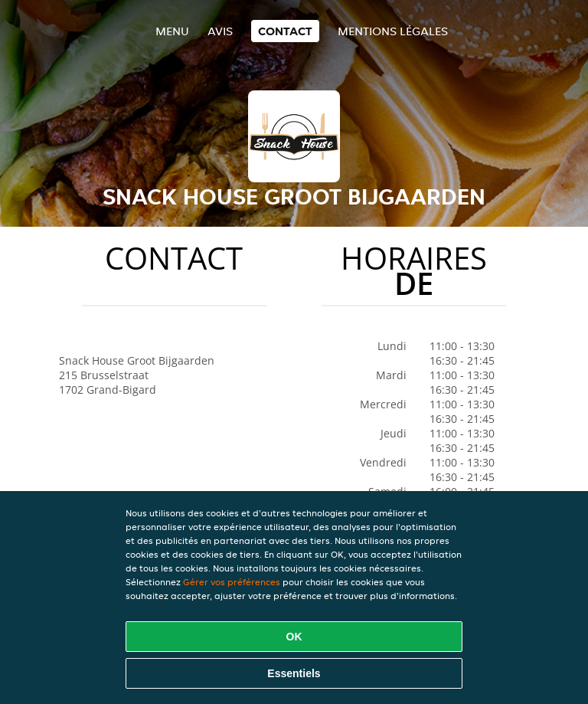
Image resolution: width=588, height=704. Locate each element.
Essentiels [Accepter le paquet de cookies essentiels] (294, 673)
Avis (220, 31)
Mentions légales (393, 31)
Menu (172, 31)
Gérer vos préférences (232, 582)
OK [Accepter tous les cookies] (294, 637)
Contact (285, 31)
